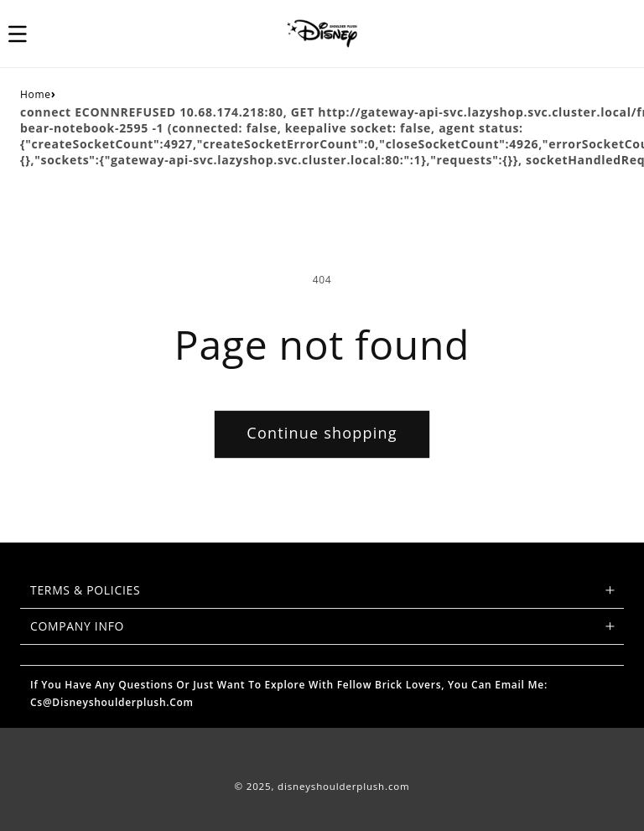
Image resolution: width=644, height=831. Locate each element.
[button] (27, 34)
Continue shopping (322, 433)
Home (36, 94)
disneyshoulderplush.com (343, 786)
